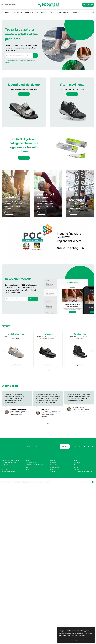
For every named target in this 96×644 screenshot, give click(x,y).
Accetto (76, 641)
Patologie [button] (6, 12)
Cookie (9, 482)
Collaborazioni (54, 467)
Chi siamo (53, 463)
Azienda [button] (76, 12)
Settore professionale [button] (59, 12)
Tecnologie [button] (42, 12)
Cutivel (76, 467)
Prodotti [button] (18, 12)
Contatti (86, 12)
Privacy (4, 482)
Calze (76, 465)
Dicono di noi (54, 465)
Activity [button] (29, 12)
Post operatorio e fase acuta (83, 471)
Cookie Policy (81, 635)
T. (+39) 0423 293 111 (9, 463)
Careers (52, 471)
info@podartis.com (8, 465)
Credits (48, 482)
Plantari (76, 469)
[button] (47, 424)
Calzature (77, 463)
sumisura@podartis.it (8, 471)
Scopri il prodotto (16, 365)
